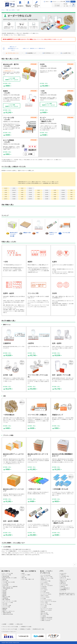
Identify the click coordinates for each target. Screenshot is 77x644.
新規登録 (68, 2)
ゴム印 (23, 576)
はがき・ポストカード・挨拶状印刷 (10, 587)
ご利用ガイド (47, 2)
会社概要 (4, 624)
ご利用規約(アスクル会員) (26, 627)
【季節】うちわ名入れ (46, 620)
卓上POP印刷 (5, 585)
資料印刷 (4, 579)
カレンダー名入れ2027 (46, 575)
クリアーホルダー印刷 (46, 581)
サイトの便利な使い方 (65, 588)
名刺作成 (4, 591)
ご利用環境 (11, 624)
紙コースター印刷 (45, 615)
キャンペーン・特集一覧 (65, 579)
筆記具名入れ (44, 580)
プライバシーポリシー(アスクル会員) (10, 627)
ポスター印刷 (5, 581)
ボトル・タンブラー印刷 (46, 604)
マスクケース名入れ (45, 597)
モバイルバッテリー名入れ (47, 609)
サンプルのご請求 (64, 585)
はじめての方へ (64, 573)
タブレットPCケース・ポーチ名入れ (49, 601)
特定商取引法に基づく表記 (38, 629)
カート (73, 5)
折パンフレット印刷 (7, 575)
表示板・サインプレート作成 (47, 578)
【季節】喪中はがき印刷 (8, 614)
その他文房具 (44, 587)
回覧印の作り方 (42, 48)
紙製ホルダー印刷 (6, 597)
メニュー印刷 (5, 584)
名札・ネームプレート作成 (47, 577)
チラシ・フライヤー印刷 (8, 573)
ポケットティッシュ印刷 (8, 603)
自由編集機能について (65, 589)
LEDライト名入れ (45, 596)
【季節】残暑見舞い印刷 (8, 588)
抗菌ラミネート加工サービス (9, 611)
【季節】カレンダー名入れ (47, 619)
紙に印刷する (20, 4)
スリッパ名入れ (44, 590)
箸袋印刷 (43, 612)
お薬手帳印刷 (5, 598)
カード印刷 (5, 589)
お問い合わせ (54, 2)
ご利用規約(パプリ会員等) (25, 629)
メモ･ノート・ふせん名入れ (47, 585)
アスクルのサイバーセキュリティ (9, 632)
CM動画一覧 (63, 582)
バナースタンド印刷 (7, 605)
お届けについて (26, 48)
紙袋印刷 (4, 595)
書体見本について (34, 48)
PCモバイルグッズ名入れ (46, 610)
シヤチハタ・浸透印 (26, 575)
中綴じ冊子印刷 (6, 576)
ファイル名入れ (44, 583)
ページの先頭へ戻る (75, 565)
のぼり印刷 (5, 604)
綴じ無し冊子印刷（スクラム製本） (10, 578)
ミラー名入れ (44, 607)
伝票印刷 (4, 594)
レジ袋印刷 (43, 616)
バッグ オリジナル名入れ (46, 600)
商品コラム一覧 (64, 581)
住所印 (23, 573)
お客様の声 (63, 587)
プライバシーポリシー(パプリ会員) (10, 629)
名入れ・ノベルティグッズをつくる (36, 4)
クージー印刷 (44, 606)
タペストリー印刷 (6, 607)
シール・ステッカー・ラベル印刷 (9, 601)
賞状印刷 (4, 610)
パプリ (61, 571)
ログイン (73, 2)
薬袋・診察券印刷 (6, 600)
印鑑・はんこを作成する (28, 4)
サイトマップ (63, 591)
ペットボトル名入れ (45, 593)
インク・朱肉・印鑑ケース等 (28, 579)
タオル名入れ (44, 588)
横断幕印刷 (5, 608)
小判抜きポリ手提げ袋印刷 (47, 617)
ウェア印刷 (43, 591)
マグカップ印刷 (44, 603)
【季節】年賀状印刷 (7, 613)
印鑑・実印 (24, 578)
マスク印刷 (43, 599)
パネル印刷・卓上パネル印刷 (9, 582)
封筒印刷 (4, 592)
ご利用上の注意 (19, 624)
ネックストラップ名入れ (46, 594)
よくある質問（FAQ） (65, 576)
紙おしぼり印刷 (44, 613)
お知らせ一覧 (63, 578)
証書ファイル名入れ (45, 584)
